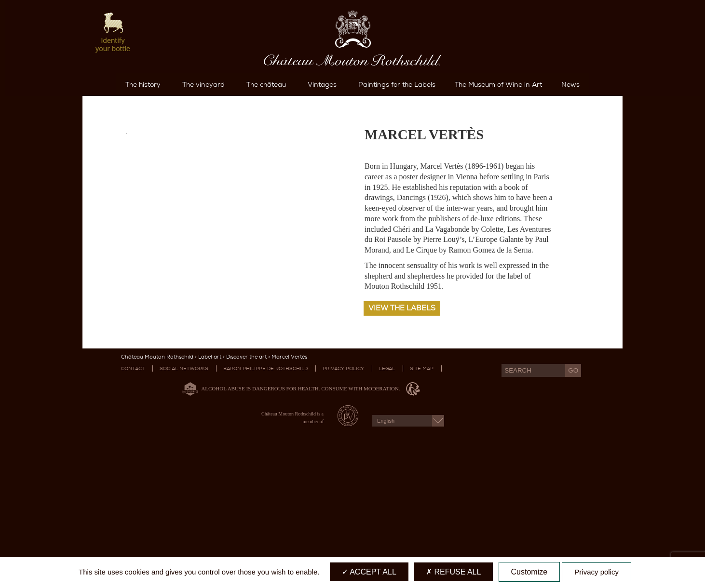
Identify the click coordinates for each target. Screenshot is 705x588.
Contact (133, 492)
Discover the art (246, 480)
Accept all (369, 572)
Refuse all (453, 572)
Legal (387, 492)
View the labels (402, 431)
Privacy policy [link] (597, 572)
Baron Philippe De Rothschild (265, 492)
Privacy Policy (343, 492)
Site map (422, 492)
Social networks (184, 492)
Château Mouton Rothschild (157, 480)
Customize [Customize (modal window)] (529, 572)
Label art (210, 480)
